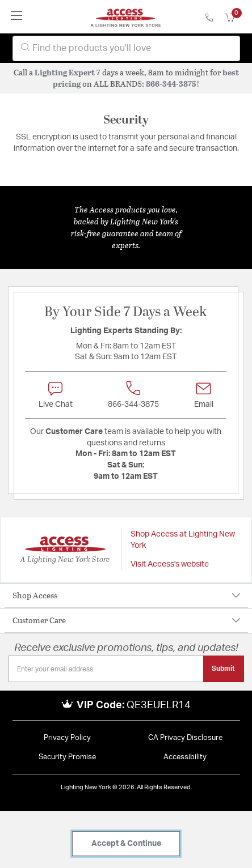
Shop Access (35, 595)
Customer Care (39, 620)
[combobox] (126, 48)
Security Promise (67, 757)
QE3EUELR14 (159, 705)
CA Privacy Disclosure (185, 738)
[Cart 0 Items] (236, 18)
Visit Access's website (170, 564)
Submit (223, 669)
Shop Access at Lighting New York (183, 540)
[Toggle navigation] (17, 17)
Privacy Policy (67, 738)
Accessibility (185, 757)
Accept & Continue (126, 844)
